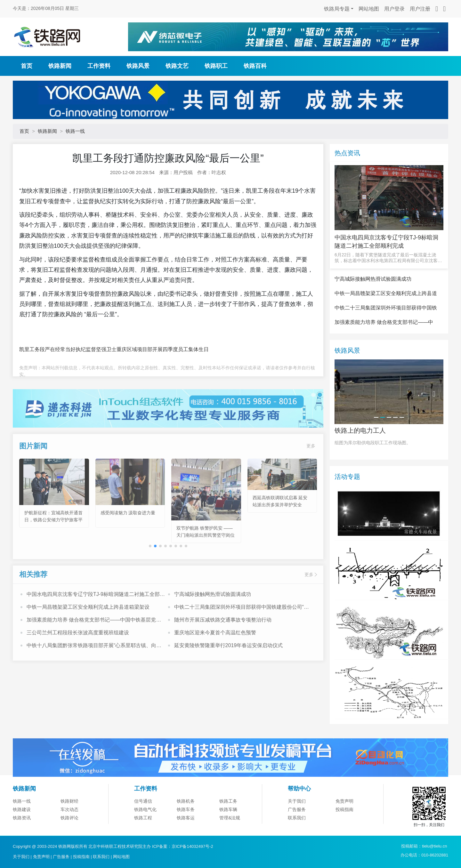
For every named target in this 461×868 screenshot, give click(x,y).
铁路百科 (255, 66)
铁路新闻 (60, 66)
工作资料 (99, 66)
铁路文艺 (177, 66)
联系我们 (101, 857)
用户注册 (420, 9)
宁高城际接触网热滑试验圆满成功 (213, 618)
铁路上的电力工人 (360, 462)
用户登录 (394, 9)
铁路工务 (228, 833)
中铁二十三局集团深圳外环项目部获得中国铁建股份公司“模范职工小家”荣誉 (242, 631)
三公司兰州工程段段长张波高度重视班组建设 (78, 656)
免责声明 (344, 833)
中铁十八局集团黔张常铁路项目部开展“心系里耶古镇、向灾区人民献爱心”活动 (94, 670)
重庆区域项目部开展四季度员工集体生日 (163, 349)
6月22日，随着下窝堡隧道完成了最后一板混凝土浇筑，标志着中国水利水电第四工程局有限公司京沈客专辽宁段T (388, 258)
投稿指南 (81, 857)
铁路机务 (186, 833)
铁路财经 (69, 833)
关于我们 (297, 833)
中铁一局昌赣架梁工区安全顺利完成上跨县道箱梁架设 (88, 631)
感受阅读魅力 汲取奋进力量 (128, 536)
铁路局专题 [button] (337, 9)
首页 (27, 66)
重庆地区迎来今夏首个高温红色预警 (215, 656)
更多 (311, 470)
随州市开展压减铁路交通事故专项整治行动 (223, 643)
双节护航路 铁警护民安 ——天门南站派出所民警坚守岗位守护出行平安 (206, 559)
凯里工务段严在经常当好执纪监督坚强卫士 (68, 349)
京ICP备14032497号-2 (192, 846)
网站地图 (369, 9)
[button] (155, 570)
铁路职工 (216, 66)
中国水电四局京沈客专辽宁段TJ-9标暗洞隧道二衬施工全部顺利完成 (96, 619)
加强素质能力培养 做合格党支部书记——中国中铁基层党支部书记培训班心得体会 (94, 644)
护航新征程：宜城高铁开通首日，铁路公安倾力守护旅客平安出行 (53, 543)
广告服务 (61, 857)
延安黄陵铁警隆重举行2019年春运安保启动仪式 (229, 669)
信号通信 (143, 833)
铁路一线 (75, 131)
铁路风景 (138, 66)
